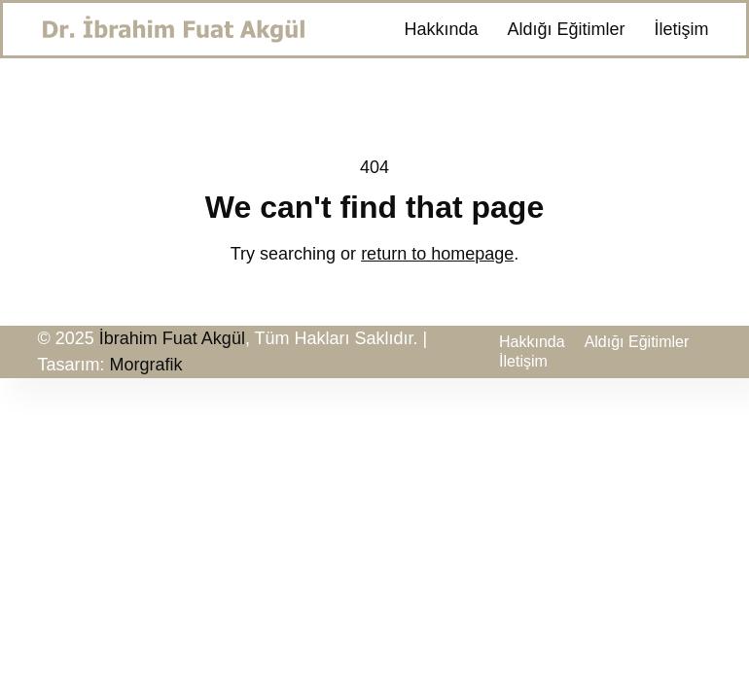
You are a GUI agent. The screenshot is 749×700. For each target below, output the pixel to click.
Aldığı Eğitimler (566, 29)
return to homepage (437, 254)
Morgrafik (146, 365)
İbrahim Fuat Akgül (172, 338)
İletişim (681, 29)
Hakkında (441, 29)
